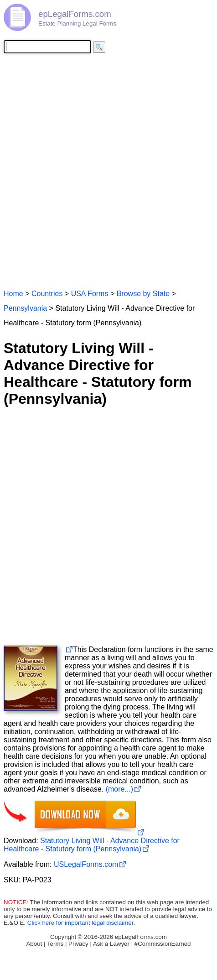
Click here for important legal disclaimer (80, 923)
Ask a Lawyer (111, 944)
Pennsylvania (25, 308)
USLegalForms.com (86, 864)
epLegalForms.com (75, 14)
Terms (55, 944)
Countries (47, 294)
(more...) (119, 789)
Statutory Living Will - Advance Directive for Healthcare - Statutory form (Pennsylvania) (92, 845)
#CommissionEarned (163, 944)
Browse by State (143, 294)
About (34, 944)
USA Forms (90, 294)
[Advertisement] (108, 171)
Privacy (78, 944)
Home (13, 294)
